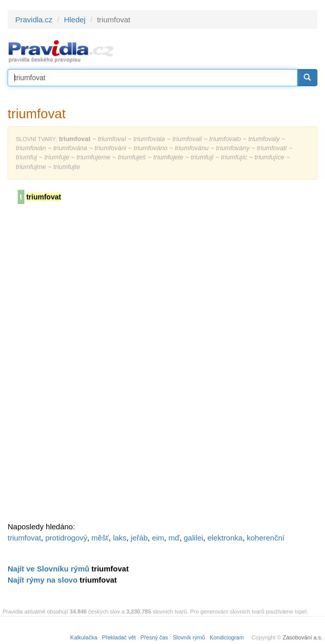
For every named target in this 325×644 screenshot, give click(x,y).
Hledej (75, 20)
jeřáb (139, 538)
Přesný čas (154, 637)
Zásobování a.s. (303, 637)
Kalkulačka (84, 637)
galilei (193, 538)
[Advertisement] (84, 366)
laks (120, 538)
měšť (100, 538)
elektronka (225, 538)
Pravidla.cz (34, 20)
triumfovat (24, 538)
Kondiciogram (227, 637)
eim (158, 538)
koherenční (266, 538)
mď (174, 538)
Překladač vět (119, 637)
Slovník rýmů (189, 637)
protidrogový (66, 538)
